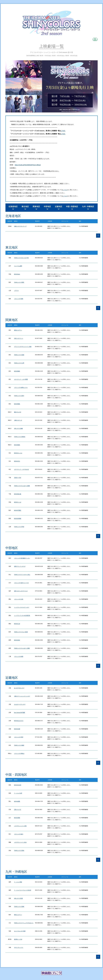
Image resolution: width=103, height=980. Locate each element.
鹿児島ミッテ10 (18, 939)
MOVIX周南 (17, 818)
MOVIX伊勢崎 (18, 519)
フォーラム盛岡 (18, 266)
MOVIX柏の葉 (18, 494)
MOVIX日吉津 (18, 785)
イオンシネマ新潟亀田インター (22, 558)
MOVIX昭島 (17, 404)
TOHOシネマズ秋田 (19, 282)
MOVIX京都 (17, 729)
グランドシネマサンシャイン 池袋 (23, 347)
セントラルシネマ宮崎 (20, 931)
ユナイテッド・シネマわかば (21, 469)
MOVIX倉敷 (17, 801)
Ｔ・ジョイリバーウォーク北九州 (23, 890)
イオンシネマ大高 (19, 599)
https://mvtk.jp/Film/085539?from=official (28, 165)
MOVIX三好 (17, 624)
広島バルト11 (18, 810)
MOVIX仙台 (17, 274)
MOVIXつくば (18, 502)
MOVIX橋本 (17, 445)
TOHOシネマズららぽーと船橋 (22, 486)
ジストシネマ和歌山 (19, 753)
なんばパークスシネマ (20, 704)
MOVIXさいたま (18, 453)
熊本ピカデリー (18, 915)
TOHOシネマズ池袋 (19, 355)
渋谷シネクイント (19, 338)
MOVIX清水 (17, 640)
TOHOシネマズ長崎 (19, 907)
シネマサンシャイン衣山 (20, 842)
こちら (63, 131)
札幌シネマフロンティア (20, 226)
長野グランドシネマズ (20, 566)
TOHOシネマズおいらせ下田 (21, 258)
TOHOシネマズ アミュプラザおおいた (24, 923)
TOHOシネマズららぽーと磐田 (22, 648)
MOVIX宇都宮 (18, 510)
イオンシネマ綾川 (19, 834)
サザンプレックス (19, 947)
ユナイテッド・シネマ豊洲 (21, 379)
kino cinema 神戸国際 (20, 713)
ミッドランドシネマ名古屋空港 (22, 616)
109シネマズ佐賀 (18, 898)
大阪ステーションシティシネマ (22, 696)
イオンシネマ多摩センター (21, 388)
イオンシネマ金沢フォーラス (21, 583)
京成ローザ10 (18, 478)
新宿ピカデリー (18, 330)
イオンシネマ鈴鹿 (19, 656)
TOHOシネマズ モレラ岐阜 (21, 632)
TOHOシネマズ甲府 (19, 527)
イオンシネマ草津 (19, 737)
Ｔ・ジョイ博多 (18, 882)
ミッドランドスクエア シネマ (22, 607)
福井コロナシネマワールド (21, 591)
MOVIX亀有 (17, 371)
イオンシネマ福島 (19, 299)
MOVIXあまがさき (19, 721)
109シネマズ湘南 (18, 428)
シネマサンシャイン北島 (20, 826)
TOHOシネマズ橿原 (19, 745)
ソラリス (16, 290)
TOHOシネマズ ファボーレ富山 (22, 575)
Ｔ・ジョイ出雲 (18, 793)
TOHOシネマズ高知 (19, 850)
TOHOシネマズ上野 (19, 363)
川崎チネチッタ (18, 420)
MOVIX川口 (17, 461)
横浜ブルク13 (18, 412)
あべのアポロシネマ (19, 688)
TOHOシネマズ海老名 (20, 437)
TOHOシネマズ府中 (19, 396)
